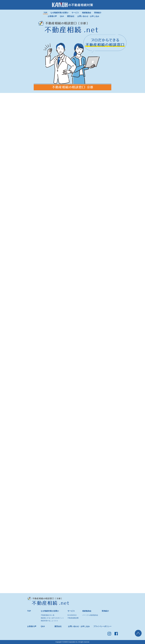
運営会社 (58, 626)
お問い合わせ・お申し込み (79, 626)
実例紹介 (105, 611)
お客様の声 (32, 626)
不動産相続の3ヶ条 (48, 615)
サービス (71, 611)
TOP (29, 611)
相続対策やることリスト (50, 621)
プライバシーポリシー (102, 626)
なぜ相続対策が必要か (50, 611)
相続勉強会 (87, 611)
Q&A (43, 626)
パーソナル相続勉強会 (90, 615)
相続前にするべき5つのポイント (52, 618)
